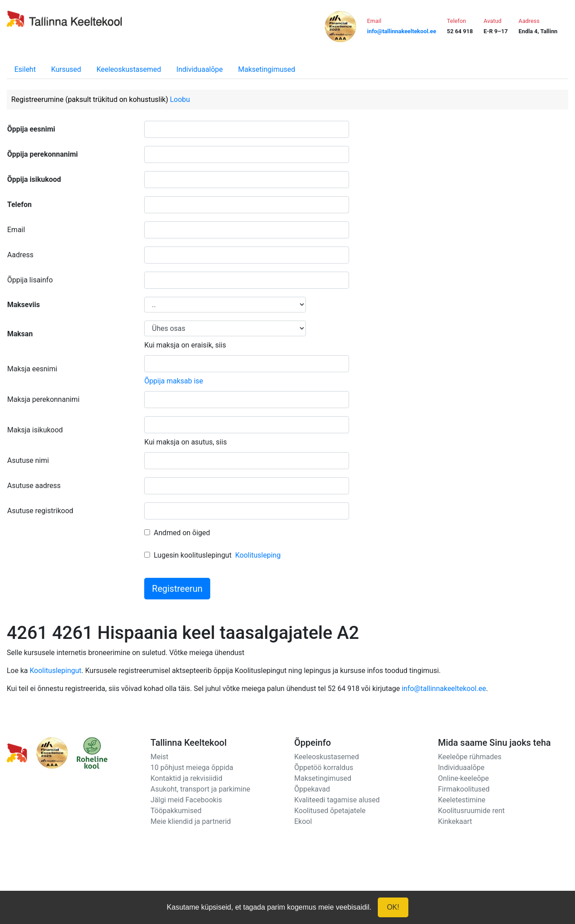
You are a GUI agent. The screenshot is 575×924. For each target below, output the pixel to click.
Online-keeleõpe (463, 778)
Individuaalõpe (200, 69)
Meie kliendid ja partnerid (191, 821)
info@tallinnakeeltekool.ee (444, 689)
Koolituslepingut (55, 671)
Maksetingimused (267, 69)
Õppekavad (312, 789)
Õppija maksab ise (174, 381)
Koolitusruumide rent (471, 811)
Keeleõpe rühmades (470, 757)
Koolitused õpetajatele (330, 811)
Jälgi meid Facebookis (186, 800)
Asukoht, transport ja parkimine (200, 789)
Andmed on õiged (182, 533)
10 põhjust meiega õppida (192, 768)
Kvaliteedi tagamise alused (337, 800)
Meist (159, 757)
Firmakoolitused (464, 789)
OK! (393, 907)
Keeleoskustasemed (129, 69)
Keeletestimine (462, 800)
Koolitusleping (258, 555)
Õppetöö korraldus (324, 768)
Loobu (180, 99)
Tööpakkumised (176, 811)
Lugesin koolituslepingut (192, 555)
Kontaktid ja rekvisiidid (186, 778)
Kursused (66, 69)
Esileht (25, 69)
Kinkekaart (455, 821)
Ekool (303, 821)
